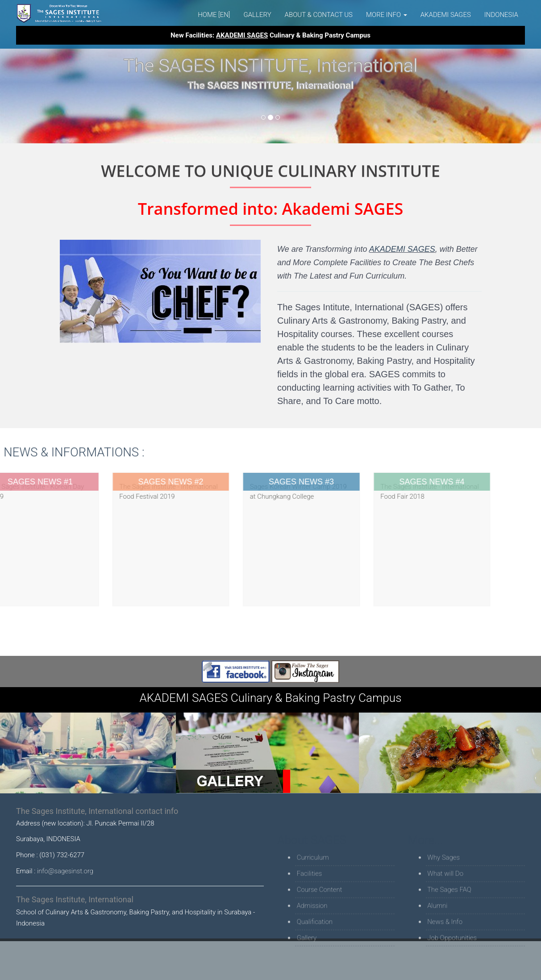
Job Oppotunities (452, 973)
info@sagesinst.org (65, 871)
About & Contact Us (319, 15)
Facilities (310, 909)
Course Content (320, 925)
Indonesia (501, 15)
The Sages (59, 13)
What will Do (445, 909)
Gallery (257, 15)
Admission (312, 941)
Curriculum (313, 892)
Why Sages (443, 892)
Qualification (315, 957)
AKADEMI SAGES (446, 15)
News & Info (445, 957)
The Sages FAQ (449, 925)
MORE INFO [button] (387, 15)
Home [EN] (214, 15)
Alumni (437, 941)
